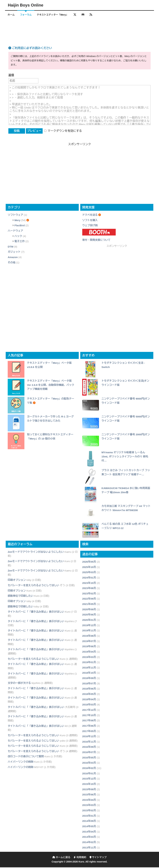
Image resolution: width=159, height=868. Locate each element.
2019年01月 (89, 663)
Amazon (13, 258)
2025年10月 (89, 568)
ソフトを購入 (90, 221)
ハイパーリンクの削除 (21, 762)
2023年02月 (89, 594)
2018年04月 (89, 700)
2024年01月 (89, 578)
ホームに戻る (61, 858)
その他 (12, 263)
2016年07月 (89, 753)
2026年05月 (89, 562)
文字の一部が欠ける (19, 684)
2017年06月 (89, 726)
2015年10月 (89, 785)
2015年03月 (89, 806)
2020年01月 (89, 621)
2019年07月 (89, 642)
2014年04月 (89, 832)
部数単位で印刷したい (21, 597)
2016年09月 (89, 748)
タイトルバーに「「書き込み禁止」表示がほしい (36, 612)
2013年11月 (89, 848)
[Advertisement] (80, 29)
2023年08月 (89, 589)
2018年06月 (89, 689)
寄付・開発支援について (96, 241)
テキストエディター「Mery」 (55, 15)
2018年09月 (89, 679)
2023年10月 (89, 584)
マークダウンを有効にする (63, 132)
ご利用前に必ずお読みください (30, 49)
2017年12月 (89, 711)
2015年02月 (89, 811)
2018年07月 (89, 684)
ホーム (12, 15)
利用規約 (80, 858)
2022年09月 (89, 599)
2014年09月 (89, 822)
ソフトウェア (15, 215)
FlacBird (20, 226)
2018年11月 (89, 668)
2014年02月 (89, 843)
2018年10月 (89, 674)
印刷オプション (17, 581)
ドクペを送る (90, 215)
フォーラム (27, 15)
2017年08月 (89, 721)
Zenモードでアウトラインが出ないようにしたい (36, 552)
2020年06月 (89, 615)
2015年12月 (89, 779)
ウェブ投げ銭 (90, 226)
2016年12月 (89, 737)
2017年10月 (89, 716)
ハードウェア (15, 231)
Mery (17, 221)
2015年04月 (89, 801)
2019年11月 (89, 631)
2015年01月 (89, 816)
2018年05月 (89, 695)
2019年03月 (89, 658)
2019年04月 (89, 652)
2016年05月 (89, 758)
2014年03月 (89, 837)
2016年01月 (89, 774)
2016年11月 (89, 742)
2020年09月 (89, 610)
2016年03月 (89, 764)
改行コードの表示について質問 (26, 757)
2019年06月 (89, 647)
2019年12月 (89, 626)
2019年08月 (89, 636)
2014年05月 (89, 827)
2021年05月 (89, 605)
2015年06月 (89, 795)
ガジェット (14, 253)
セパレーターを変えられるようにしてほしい (33, 586)
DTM (10, 247)
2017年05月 (89, 732)
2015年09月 (89, 790)
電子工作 (20, 242)
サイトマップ (98, 858)
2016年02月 (89, 769)
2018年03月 (89, 705)
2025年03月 (89, 573)
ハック (18, 237)
